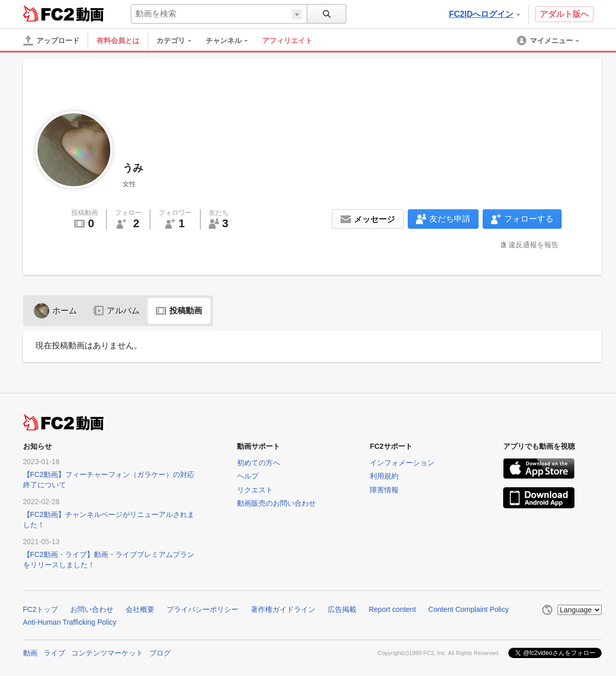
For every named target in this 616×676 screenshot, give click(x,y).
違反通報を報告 (533, 245)
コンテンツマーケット (107, 652)
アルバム (116, 311)
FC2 (48, 13)
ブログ (160, 652)
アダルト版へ (564, 14)
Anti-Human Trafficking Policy (70, 622)
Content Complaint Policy (469, 609)
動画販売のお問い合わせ (276, 503)
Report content (392, 609)
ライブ (54, 652)
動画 (30, 652)
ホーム (55, 311)
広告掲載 (342, 609)
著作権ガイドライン (283, 609)
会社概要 (140, 609)
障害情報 (384, 490)
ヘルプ (248, 476)
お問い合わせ (92, 609)
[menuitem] (179, 41)
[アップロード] (51, 41)
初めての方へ (259, 463)
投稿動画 (179, 311)
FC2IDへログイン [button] (484, 14)
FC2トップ (41, 609)
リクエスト (255, 490)
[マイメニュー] (549, 41)
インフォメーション (402, 463)
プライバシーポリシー (203, 609)
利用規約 (384, 476)
